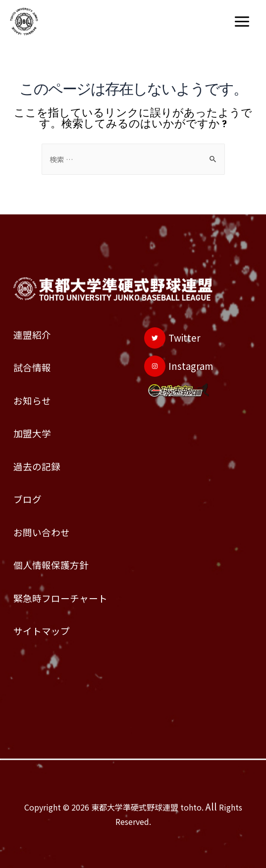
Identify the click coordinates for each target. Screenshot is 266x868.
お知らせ (32, 400)
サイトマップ (42, 631)
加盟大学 (32, 433)
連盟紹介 (32, 334)
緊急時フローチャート (60, 598)
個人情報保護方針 (51, 565)
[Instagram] (179, 366)
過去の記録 (37, 466)
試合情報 (32, 367)
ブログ (27, 499)
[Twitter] (172, 338)
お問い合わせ (42, 532)
